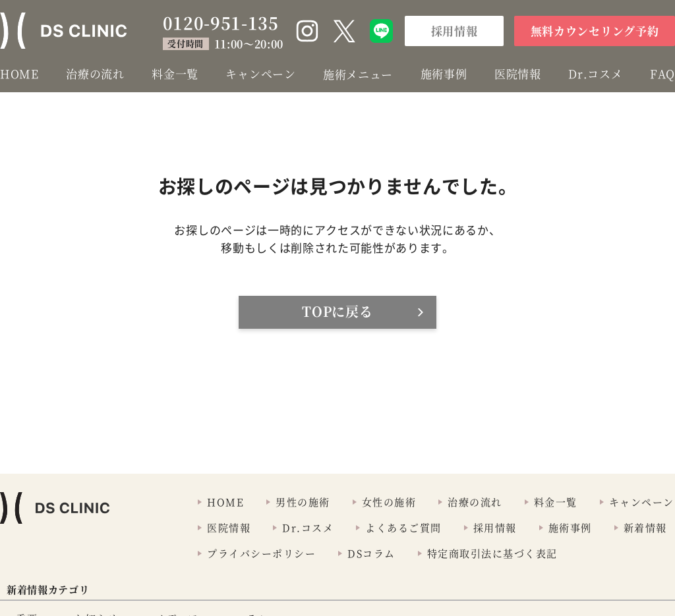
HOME (19, 73)
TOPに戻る (337, 311)
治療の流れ (95, 73)
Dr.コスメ (595, 73)
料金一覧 (175, 73)
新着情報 (645, 527)
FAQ (662, 73)
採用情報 (455, 31)
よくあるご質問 (403, 527)
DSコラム (371, 553)
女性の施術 (389, 502)
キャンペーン (260, 73)
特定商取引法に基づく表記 (492, 553)
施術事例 (444, 73)
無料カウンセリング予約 (595, 31)
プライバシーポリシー (261, 553)
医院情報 (518, 73)
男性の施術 (303, 502)
